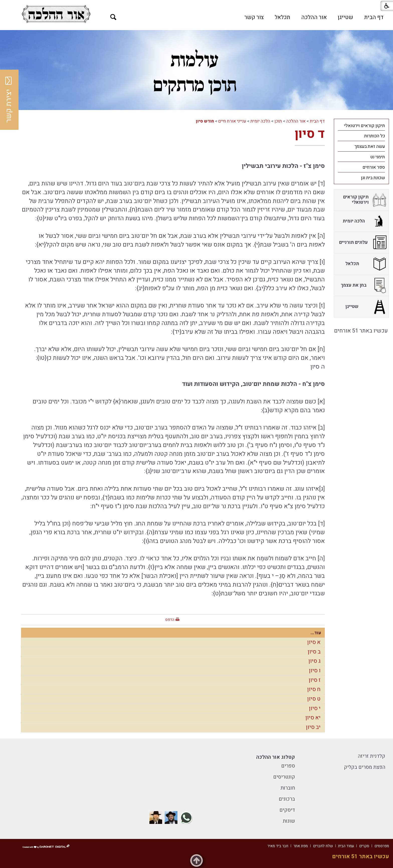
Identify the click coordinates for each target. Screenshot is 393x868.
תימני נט (378, 157)
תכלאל (282, 17)
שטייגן (346, 17)
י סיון (315, 708)
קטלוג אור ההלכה (276, 757)
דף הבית (374, 17)
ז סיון (315, 680)
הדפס (170, 620)
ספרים (288, 766)
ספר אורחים (374, 167)
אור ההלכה (314, 17)
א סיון (314, 642)
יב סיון (313, 727)
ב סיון (314, 652)
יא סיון (313, 718)
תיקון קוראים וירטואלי (365, 126)
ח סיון (314, 689)
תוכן (278, 121)
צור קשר (254, 17)
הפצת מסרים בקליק (365, 767)
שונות (289, 821)
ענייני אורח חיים (232, 121)
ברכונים (287, 799)
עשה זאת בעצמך (370, 146)
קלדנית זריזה (372, 756)
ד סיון (310, 134)
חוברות (288, 788)
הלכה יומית (260, 121)
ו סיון (315, 671)
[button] (113, 17)
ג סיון (315, 661)
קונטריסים (284, 777)
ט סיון (314, 699)
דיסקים (287, 810)
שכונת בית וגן (373, 178)
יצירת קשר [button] (9, 100)
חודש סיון (205, 121)
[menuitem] (374, 17)
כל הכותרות (375, 136)
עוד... (316, 633)
